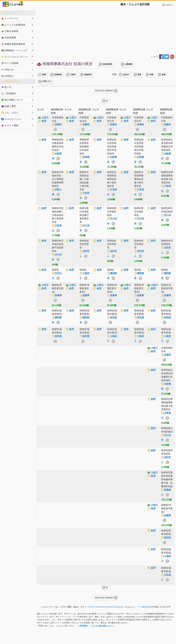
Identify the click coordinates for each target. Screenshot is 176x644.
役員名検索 (107, 64)
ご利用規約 (83, 626)
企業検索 (129, 64)
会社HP (126, 75)
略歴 (42, 121)
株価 (164, 75)
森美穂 (112, 317)
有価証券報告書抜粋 (13, 44)
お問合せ (8, 76)
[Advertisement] (106, 31)
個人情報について (12, 100)
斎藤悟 (57, 124)
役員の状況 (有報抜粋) (104, 91)
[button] (168, 5)
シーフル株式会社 (143, 607)
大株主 (73, 75)
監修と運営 (9, 106)
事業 (44, 75)
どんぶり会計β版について (102, 626)
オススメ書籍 (10, 125)
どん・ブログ (10, 113)
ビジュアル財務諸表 (13, 25)
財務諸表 (58, 75)
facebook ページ (11, 119)
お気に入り (47, 81)
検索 (139, 75)
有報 (151, 75)
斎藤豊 (57, 295)
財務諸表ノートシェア (14, 50)
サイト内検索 (55, 129)
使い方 (6, 87)
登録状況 (88, 75)
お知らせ (8, 69)
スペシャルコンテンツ (14, 57)
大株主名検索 (10, 31)
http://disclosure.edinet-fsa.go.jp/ (106, 607)
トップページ (10, 18)
